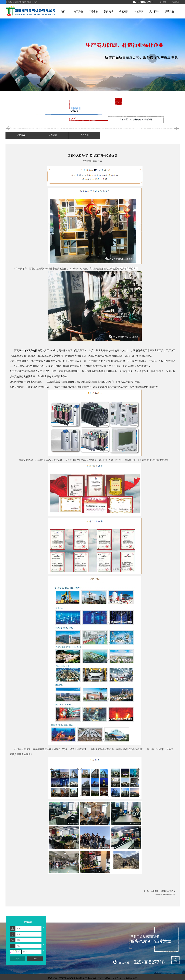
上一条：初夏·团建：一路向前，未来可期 (159, 891)
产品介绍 (85, 135)
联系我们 (169, 11)
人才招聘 (154, 11)
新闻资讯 (109, 11)
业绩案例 (124, 11)
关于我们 (78, 11)
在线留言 (139, 11)
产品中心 (93, 11)
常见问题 (53, 135)
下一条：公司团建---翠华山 (165, 894)
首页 (63, 11)
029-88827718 (143, 2)
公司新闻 (21, 135)
